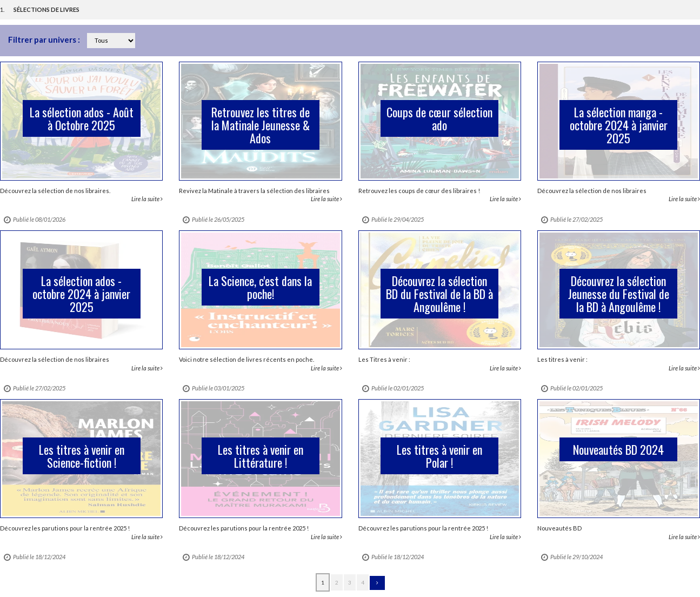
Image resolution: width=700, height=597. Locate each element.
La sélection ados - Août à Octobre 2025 (82, 118)
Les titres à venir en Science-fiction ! (82, 456)
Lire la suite (147, 199)
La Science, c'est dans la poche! (260, 287)
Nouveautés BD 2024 (618, 449)
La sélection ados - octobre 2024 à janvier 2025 (81, 294)
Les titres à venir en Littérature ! (261, 456)
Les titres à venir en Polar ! (439, 456)
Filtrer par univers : (45, 39)
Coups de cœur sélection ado (439, 118)
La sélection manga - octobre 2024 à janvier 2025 (619, 125)
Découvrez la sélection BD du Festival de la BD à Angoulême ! (439, 294)
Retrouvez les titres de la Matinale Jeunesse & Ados (261, 125)
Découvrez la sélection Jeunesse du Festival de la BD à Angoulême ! (619, 294)
